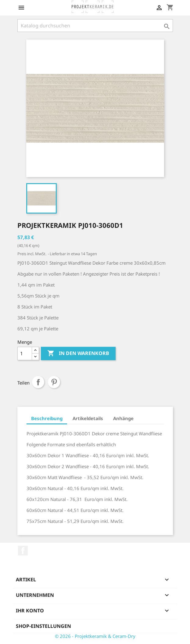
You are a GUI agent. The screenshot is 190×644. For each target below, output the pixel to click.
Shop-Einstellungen (43, 626)
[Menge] (25, 353)
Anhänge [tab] (123, 418)
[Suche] (95, 26)
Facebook (23, 551)
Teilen (38, 382)
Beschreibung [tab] (47, 418)
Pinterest (54, 382)
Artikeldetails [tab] (88, 418)
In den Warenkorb (78, 353)
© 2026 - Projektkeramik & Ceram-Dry (95, 636)
